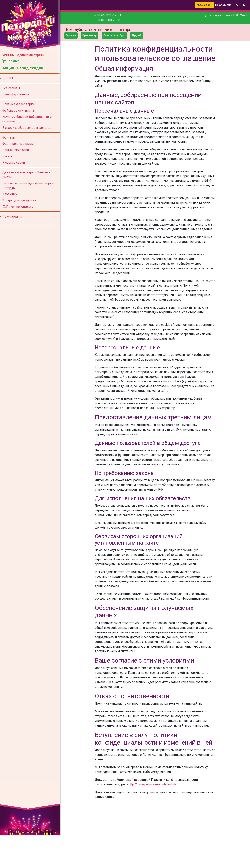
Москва (73, 35)
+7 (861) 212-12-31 (109, 15)
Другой (139, 35)
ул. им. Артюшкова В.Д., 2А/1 (226, 15)
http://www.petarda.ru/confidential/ (154, 794)
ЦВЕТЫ (8, 78)
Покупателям (12, 216)
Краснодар (204, 5)
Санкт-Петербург (117, 35)
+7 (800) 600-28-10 (109, 20)
